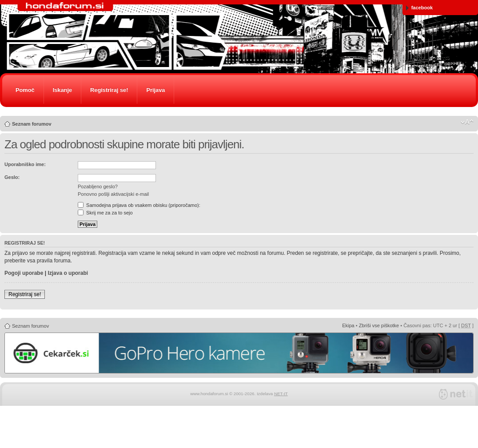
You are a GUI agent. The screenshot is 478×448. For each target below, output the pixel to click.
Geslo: (12, 177)
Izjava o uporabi (68, 273)
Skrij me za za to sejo (105, 213)
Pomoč (25, 90)
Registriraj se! (109, 90)
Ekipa (348, 325)
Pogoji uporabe (24, 273)
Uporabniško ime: (25, 164)
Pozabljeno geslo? (98, 186)
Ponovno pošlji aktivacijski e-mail (113, 194)
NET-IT (281, 394)
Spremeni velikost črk (467, 122)
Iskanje (62, 90)
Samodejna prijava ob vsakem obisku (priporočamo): (139, 205)
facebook (419, 8)
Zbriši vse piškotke (379, 325)
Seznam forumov (32, 124)
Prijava (155, 90)
